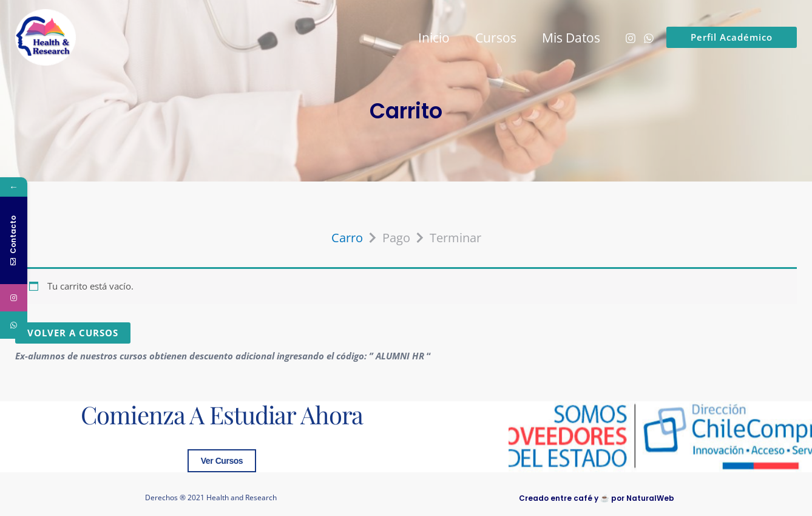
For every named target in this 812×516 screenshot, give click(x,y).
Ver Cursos (222, 461)
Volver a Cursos (73, 333)
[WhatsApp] (649, 38)
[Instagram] (631, 38)
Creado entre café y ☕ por (597, 498)
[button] (732, 37)
